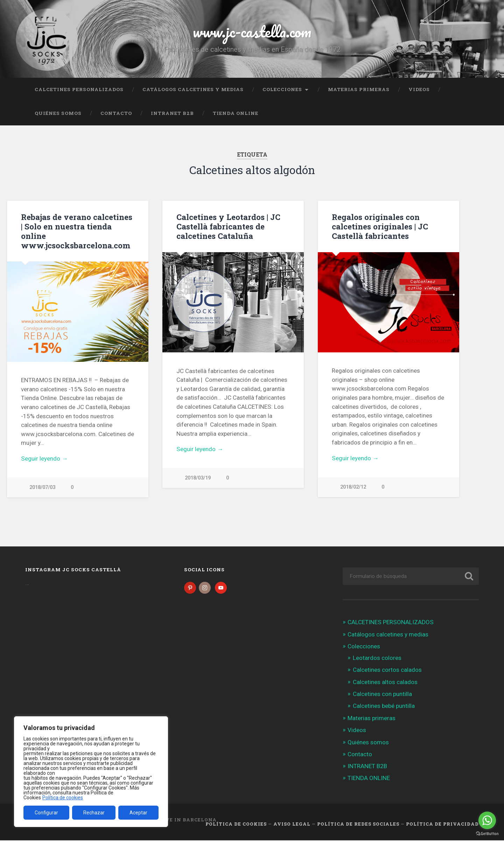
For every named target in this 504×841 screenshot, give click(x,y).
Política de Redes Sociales (358, 825)
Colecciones (282, 89)
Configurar (46, 813)
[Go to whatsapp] (487, 820)
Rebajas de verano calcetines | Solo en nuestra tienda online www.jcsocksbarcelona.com (77, 231)
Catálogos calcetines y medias (193, 89)
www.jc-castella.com (252, 31)
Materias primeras (359, 89)
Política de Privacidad (442, 825)
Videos (419, 89)
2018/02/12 (353, 487)
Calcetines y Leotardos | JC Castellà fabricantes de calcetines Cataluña (228, 226)
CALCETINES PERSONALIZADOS (79, 89)
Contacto (116, 113)
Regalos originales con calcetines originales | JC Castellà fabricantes (380, 226)
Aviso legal (292, 825)
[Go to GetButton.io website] (487, 834)
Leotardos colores (377, 659)
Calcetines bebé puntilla (384, 706)
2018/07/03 (42, 487)
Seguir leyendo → (44, 459)
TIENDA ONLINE (236, 113)
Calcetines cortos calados (387, 670)
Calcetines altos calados (385, 682)
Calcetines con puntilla (382, 694)
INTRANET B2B (172, 113)
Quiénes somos (58, 113)
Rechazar (94, 813)
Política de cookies (63, 798)
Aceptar (138, 813)
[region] (91, 772)
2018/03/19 (198, 478)
